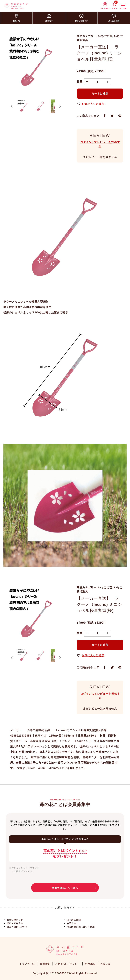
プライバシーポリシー (67, 964)
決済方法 (71, 923)
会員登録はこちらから (65, 888)
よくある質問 (114, 18)
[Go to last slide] (12, 106)
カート (114, 6)
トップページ (27, 964)
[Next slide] (60, 106)
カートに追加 (100, 94)
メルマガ (105, 964)
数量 (79, 82)
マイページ (105, 6)
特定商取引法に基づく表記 (81, 927)
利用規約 (90, 964)
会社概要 (45, 964)
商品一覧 (16, 18)
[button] (24, 106)
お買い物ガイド (81, 18)
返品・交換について (17, 927)
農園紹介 (49, 18)
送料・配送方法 (15, 923)
